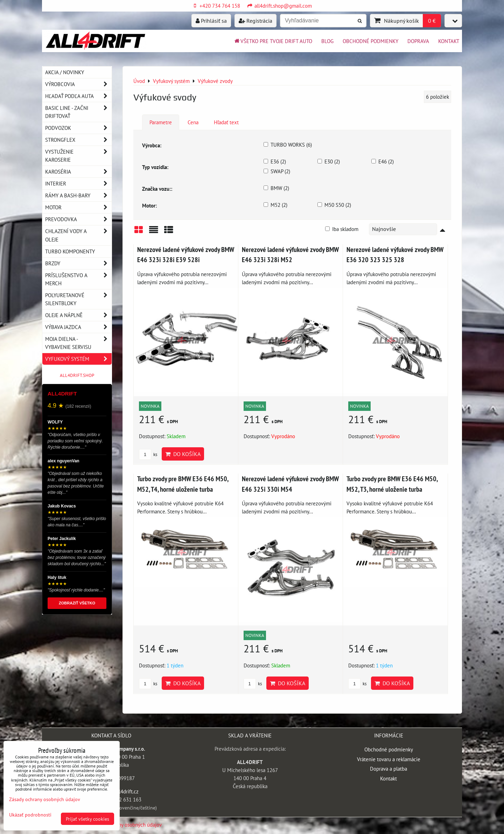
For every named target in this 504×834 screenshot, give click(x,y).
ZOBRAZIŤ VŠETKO (77, 603)
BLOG (327, 41)
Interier (78, 184)
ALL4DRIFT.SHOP (77, 375)
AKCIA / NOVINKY (65, 72)
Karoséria (78, 172)
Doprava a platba (388, 769)
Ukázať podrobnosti (30, 815)
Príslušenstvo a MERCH (78, 279)
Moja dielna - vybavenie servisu (78, 343)
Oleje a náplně (78, 315)
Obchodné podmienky (370, 41)
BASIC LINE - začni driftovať (78, 112)
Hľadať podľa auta (78, 96)
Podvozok (78, 128)
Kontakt (449, 41)
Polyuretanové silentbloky (78, 299)
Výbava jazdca (78, 327)
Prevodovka (78, 219)
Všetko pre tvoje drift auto (273, 41)
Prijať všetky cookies (87, 819)
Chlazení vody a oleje (78, 235)
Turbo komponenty (70, 251)
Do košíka (183, 454)
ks (148, 454)
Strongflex (78, 140)
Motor (78, 207)
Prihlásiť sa (211, 21)
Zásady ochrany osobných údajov (126, 825)
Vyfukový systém (78, 359)
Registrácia (255, 21)
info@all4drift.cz (120, 791)
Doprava (418, 41)
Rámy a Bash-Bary (78, 195)
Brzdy (78, 263)
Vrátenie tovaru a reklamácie (389, 759)
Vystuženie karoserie (78, 156)
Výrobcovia (78, 84)
